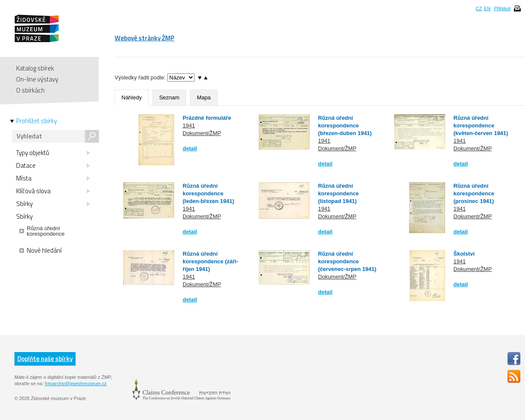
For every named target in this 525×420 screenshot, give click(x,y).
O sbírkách (30, 90)
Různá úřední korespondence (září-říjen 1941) (210, 261)
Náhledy (132, 97)
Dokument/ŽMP (202, 133)
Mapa (204, 97)
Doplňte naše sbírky (45, 359)
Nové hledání (41, 251)
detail (190, 148)
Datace (53, 166)
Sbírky (53, 204)
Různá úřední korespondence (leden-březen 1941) (208, 193)
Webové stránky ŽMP (145, 38)
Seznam (169, 97)
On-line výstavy (37, 79)
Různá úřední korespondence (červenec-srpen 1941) (347, 261)
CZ (479, 8)
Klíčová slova (53, 191)
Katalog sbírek (35, 68)
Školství (464, 254)
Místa (53, 178)
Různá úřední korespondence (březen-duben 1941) (345, 125)
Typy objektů (53, 153)
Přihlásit (502, 8)
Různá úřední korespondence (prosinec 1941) (474, 193)
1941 (189, 125)
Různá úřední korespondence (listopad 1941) (339, 193)
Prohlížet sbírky (37, 121)
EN (487, 8)
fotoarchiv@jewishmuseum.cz (76, 383)
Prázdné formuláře (207, 118)
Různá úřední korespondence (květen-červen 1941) (481, 125)
